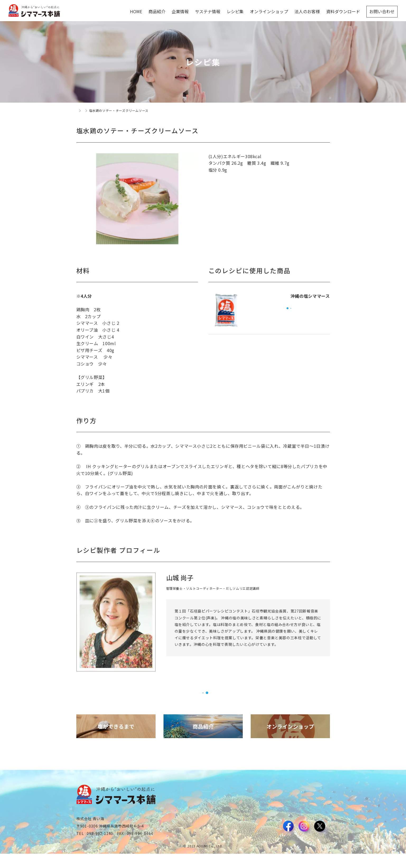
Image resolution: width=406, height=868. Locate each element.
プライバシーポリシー (313, 849)
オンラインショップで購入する (291, 315)
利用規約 (284, 849)
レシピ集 (109, 110)
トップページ (86, 110)
